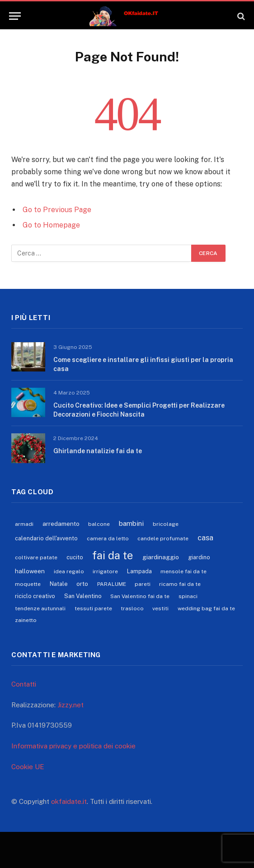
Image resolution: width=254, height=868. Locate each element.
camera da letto (108, 538)
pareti (143, 584)
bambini (131, 523)
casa (205, 538)
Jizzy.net (71, 705)
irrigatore (105, 571)
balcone (99, 524)
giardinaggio (161, 557)
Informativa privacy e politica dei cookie (73, 746)
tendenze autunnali (40, 608)
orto (82, 584)
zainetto (26, 620)
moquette (28, 584)
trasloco (132, 608)
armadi (24, 524)
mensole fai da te (183, 571)
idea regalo (69, 571)
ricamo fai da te (180, 584)
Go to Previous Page (57, 210)
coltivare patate (36, 557)
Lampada (139, 571)
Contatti (24, 684)
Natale (59, 584)
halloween (30, 571)
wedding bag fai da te (206, 608)
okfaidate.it (69, 801)
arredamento (61, 524)
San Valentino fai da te (140, 596)
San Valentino (83, 596)
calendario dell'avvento (46, 538)
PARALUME (112, 584)
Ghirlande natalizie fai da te (98, 451)
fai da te (113, 555)
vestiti (160, 608)
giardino (199, 557)
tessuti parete (93, 608)
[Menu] (15, 16)
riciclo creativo (35, 596)
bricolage (166, 524)
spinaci (188, 596)
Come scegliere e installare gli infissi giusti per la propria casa (143, 364)
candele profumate (163, 538)
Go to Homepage (51, 225)
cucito (75, 557)
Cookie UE (28, 767)
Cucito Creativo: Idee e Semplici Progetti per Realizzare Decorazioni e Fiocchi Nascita (139, 410)
